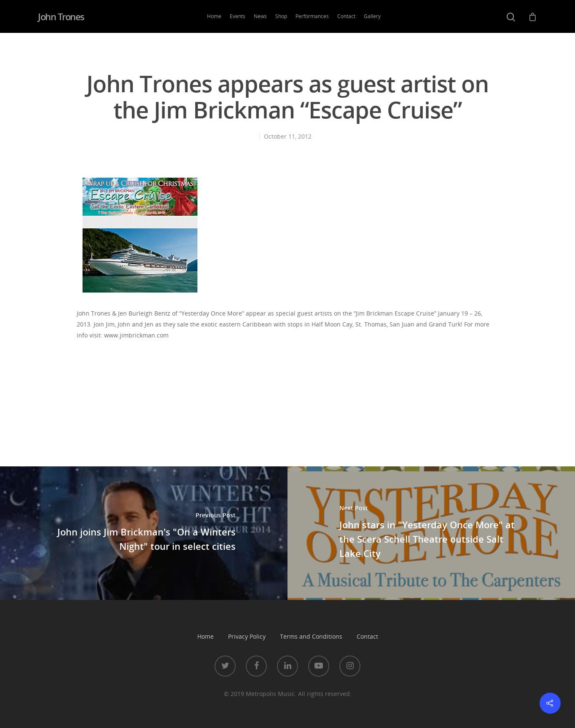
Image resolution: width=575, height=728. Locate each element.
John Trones (61, 16)
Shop (281, 16)
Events (238, 16)
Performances (312, 16)
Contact (346, 16)
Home (214, 16)
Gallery (372, 16)
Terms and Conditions (311, 636)
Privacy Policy (247, 636)
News (260, 16)
